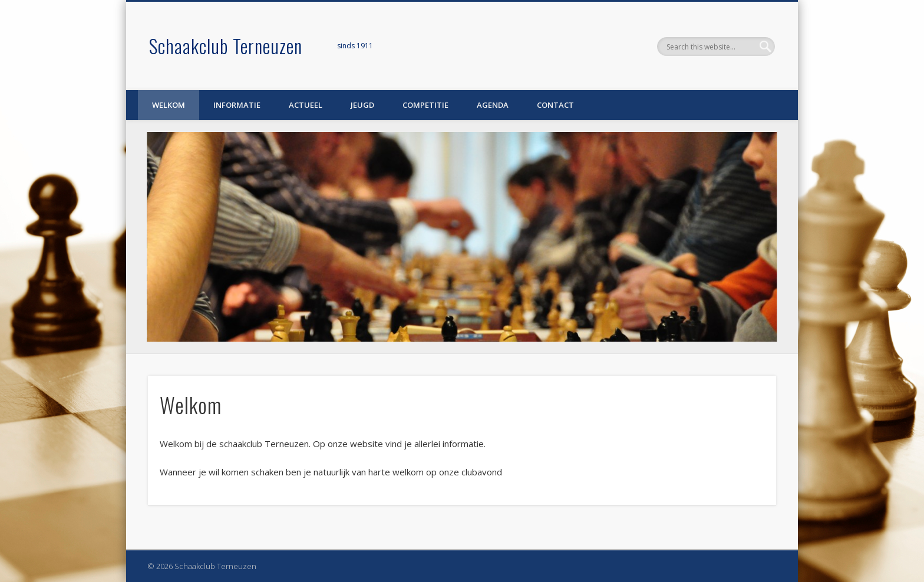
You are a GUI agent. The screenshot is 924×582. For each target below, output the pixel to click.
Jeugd (362, 105)
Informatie (237, 105)
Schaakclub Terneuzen (226, 46)
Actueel (306, 105)
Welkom (169, 105)
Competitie (425, 105)
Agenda (493, 105)
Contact (555, 105)
